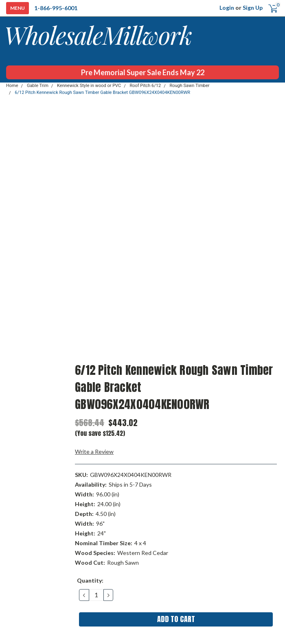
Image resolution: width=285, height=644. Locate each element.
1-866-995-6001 (56, 8)
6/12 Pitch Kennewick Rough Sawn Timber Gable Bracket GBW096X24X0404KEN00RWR (102, 92)
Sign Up (253, 8)
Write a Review (94, 451)
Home (12, 86)
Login (227, 8)
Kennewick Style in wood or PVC (89, 86)
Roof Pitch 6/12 (145, 86)
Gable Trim (38, 86)
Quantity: (90, 580)
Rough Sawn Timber (190, 86)
